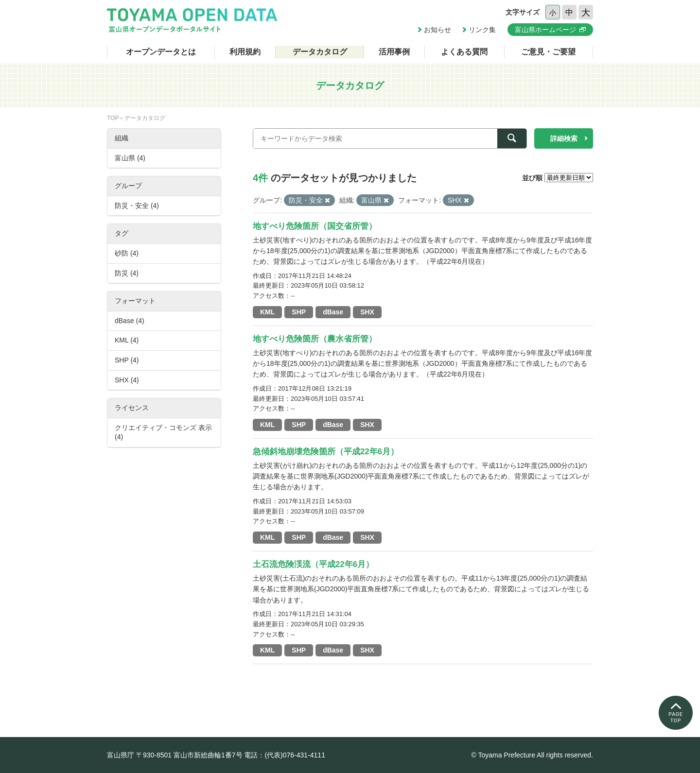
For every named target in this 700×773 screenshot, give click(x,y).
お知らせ (437, 30)
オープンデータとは (161, 52)
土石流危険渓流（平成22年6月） (313, 564)
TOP (113, 118)
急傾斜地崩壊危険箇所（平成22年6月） (326, 452)
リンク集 (482, 30)
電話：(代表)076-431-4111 (285, 755)
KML (267, 312)
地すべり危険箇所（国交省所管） (315, 226)
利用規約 (245, 52)
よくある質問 (464, 52)
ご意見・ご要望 (548, 52)
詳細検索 (564, 138)
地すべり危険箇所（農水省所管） (315, 339)
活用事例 (394, 52)
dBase (333, 312)
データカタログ (320, 52)
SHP (299, 312)
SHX (367, 312)
